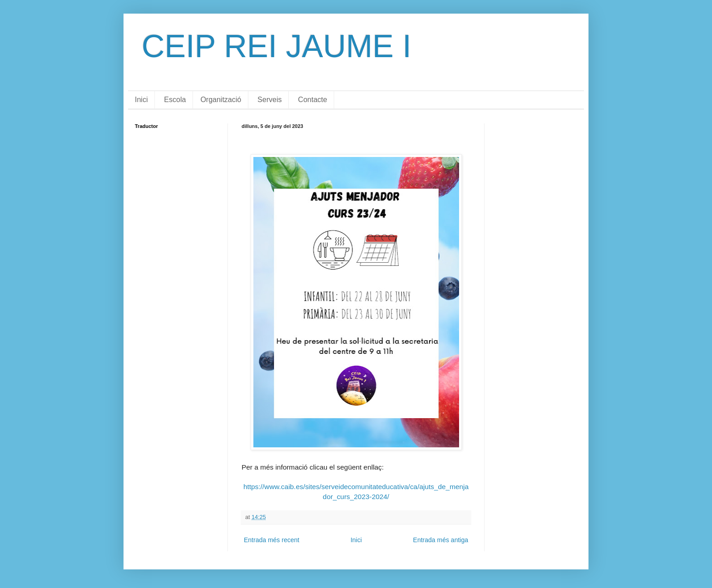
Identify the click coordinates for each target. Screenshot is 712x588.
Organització (221, 100)
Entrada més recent (272, 540)
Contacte (312, 100)
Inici (141, 100)
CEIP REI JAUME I (277, 46)
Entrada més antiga (441, 540)
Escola (175, 100)
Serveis (269, 100)
